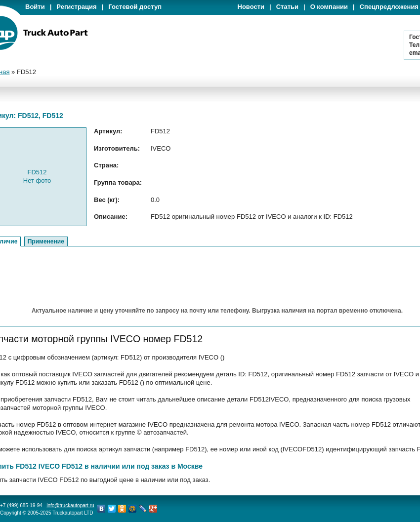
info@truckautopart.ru (70, 505)
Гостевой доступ (135, 7)
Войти (35, 7)
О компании (329, 7)
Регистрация (76, 7)
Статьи (287, 7)
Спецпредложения (389, 7)
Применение (46, 241)
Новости (251, 7)
